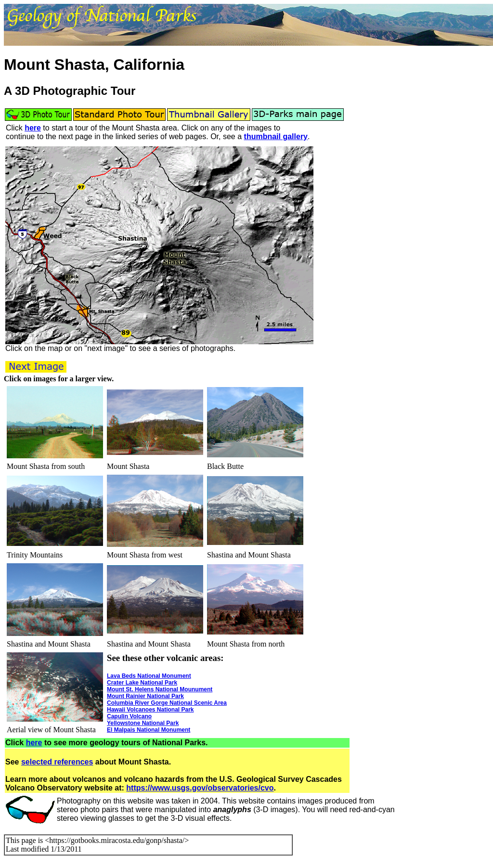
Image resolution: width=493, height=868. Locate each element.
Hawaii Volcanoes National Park (150, 710)
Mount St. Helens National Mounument (160, 689)
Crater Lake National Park (142, 683)
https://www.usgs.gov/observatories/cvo (200, 788)
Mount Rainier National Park (145, 696)
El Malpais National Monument (149, 730)
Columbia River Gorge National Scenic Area (167, 703)
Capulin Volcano (129, 716)
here (33, 128)
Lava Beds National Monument (149, 676)
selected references (57, 762)
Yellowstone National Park (143, 723)
